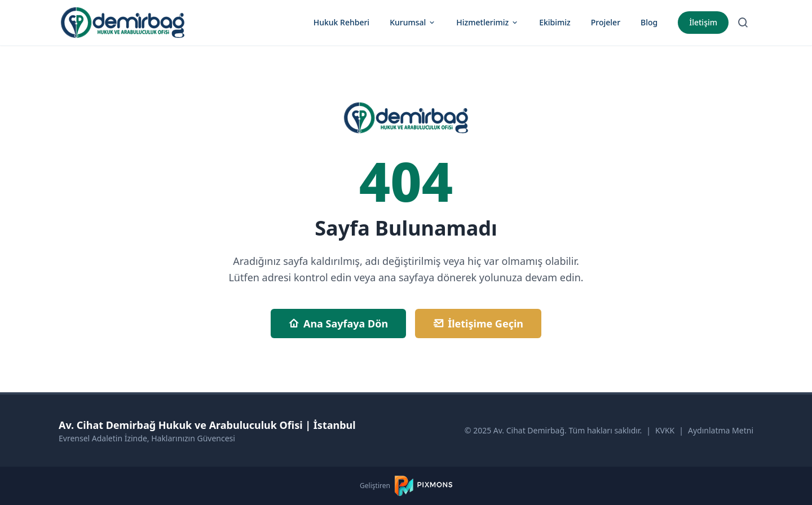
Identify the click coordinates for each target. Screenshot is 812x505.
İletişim (703, 22)
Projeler (606, 22)
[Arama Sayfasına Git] (743, 23)
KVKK (665, 430)
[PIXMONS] (423, 486)
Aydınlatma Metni (721, 430)
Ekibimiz (555, 22)
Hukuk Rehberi (341, 22)
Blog (649, 22)
